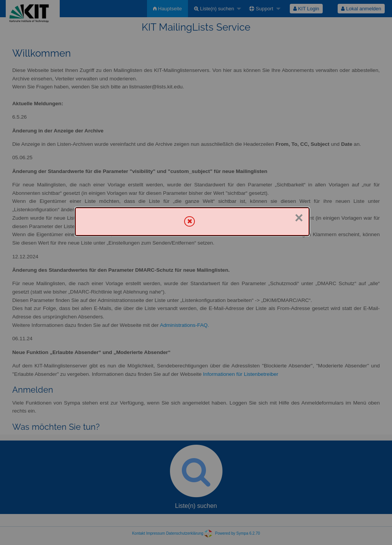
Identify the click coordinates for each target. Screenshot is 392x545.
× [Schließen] (299, 218)
